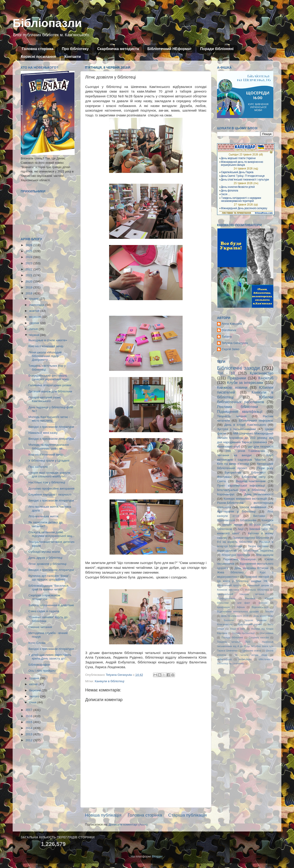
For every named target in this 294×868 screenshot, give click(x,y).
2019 (29, 287)
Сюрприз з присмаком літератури (44, 597)
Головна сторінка (38, 49)
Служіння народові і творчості (50, 495)
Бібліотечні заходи (238, 368)
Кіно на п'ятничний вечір (46, 455)
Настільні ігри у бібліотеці (47, 482)
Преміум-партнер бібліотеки (251, 538)
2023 (29, 263)
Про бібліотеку (75, 49)
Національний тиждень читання (241, 594)
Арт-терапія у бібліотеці (236, 511)
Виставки (259, 516)
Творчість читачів (232, 416)
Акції (240, 529)
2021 (29, 275)
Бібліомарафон (39, 665)
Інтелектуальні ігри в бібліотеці (241, 490)
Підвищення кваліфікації (240, 411)
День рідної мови (263, 616)
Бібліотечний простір (229, 585)
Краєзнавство (262, 373)
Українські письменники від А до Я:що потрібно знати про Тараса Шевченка (245, 646)
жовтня (35, 311)
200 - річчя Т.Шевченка (245, 451)
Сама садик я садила (44, 611)
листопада (37, 305)
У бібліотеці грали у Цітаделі (49, 461)
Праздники (237, 378)
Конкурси (268, 520)
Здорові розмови (255, 620)
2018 (29, 293)
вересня (35, 317)
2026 (29, 245)
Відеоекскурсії (260, 607)
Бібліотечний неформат (256, 421)
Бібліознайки (248, 520)
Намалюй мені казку (43, 433)
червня (35, 335)
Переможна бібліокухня (239, 559)
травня (35, 678)
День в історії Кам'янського (245, 425)
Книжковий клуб (229, 447)
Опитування (266, 633)
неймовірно (245, 659)
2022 (29, 269)
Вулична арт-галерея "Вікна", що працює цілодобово (49, 578)
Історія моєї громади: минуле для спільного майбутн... (49, 475)
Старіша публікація (187, 815)
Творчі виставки (258, 546)
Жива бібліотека (230, 572)
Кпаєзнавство (225, 624)
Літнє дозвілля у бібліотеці (47, 564)
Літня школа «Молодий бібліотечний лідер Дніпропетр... (45, 356)
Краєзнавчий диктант (250, 624)
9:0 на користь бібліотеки (235, 542)
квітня (34, 684)
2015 (29, 722)
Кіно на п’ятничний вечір (46, 346)
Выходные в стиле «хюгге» (48, 340)
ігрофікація (223, 607)
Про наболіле (38, 467)
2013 (29, 734)
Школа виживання (253, 507)
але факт (244, 603)
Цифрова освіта (252, 651)
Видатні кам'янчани (251, 481)
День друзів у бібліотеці (45, 558)
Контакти (73, 57)
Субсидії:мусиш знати (44, 552)
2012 (29, 740)
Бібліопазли (47, 23)
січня (33, 702)
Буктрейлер (233, 472)
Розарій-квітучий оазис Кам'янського (45, 399)
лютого (35, 696)
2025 (29, 251)
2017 (29, 710)
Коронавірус (226, 494)
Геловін (269, 612)
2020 (29, 281)
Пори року (265, 468)
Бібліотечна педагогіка (258, 551)
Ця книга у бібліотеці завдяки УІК (242, 581)
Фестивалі (224, 477)
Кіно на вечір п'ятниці (233, 464)
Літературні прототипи (236, 555)
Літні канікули (264, 555)
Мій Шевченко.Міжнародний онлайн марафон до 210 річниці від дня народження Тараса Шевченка (245, 438)
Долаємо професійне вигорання (51, 489)
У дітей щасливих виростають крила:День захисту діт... (50, 657)
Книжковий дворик (258, 585)
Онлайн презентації (243, 633)
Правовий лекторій (257, 577)
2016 (29, 716)
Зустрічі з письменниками (236, 429)
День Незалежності (259, 494)
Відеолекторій (226, 520)
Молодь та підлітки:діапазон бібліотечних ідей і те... (49, 447)
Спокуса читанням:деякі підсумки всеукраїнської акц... (51, 534)
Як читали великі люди (251, 655)
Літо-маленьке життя (43, 516)
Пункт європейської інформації (241, 486)
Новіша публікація (103, 815)
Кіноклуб (266, 378)
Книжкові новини (232, 387)
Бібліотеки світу (254, 477)
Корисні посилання (38, 57)
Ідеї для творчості (260, 447)
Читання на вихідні (234, 455)
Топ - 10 (226, 373)
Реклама (250, 598)
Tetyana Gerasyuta (235, 343)
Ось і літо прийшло (42, 671)
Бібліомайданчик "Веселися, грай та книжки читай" (49, 588)
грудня (34, 299)
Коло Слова (37, 643)
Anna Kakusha (232, 324)
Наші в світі (238, 629)
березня (35, 690)
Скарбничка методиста (118, 49)
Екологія (229, 620)
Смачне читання (40, 627)
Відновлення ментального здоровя (238, 612)
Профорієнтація (226, 598)
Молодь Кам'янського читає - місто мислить (49, 419)
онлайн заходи (232, 525)
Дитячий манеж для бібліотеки (50, 391)
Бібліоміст (259, 472)
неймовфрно (224, 659)
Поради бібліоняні (217, 49)
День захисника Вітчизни (251, 568)
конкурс (263, 603)
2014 (29, 728)
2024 (29, 257)
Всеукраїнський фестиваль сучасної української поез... (50, 377)
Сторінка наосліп (259, 637)
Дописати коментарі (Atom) (128, 824)
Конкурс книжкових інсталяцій (245, 499)
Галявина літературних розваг (50, 385)
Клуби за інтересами (245, 383)
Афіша (241, 607)
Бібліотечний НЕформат (170, 49)
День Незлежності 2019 (235, 616)
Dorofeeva (229, 330)
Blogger (157, 856)
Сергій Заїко (230, 349)
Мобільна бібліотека (257, 590)
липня (34, 329)
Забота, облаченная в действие (51, 605)
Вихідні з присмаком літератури (51, 427)
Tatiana (227, 337)
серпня (35, 323)
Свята (221, 481)
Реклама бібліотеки (237, 407)
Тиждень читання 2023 (234, 642)
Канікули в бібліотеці (109, 681)
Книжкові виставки (228, 590)
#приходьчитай (227, 551)
